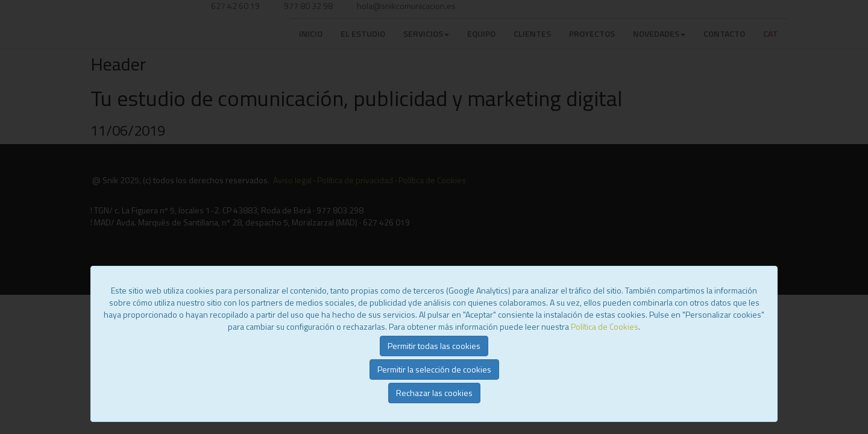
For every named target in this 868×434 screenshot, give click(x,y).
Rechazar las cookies (434, 393)
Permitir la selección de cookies (434, 369)
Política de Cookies (605, 326)
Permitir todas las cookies (434, 346)
